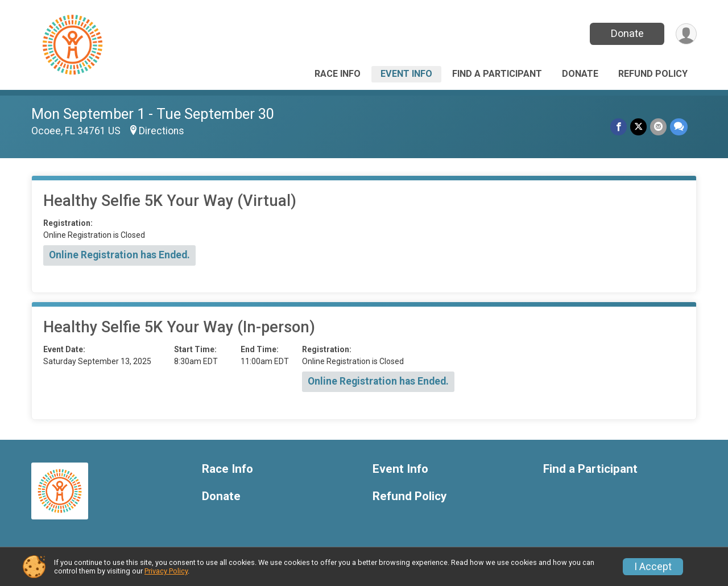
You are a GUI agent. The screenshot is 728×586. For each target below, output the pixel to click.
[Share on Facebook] (619, 127)
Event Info (406, 74)
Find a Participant (497, 74)
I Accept (653, 567)
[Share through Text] (679, 127)
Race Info (338, 74)
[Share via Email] (658, 127)
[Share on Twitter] (638, 127)
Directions (162, 131)
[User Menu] (686, 34)
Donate (627, 33)
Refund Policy (653, 74)
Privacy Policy (166, 571)
